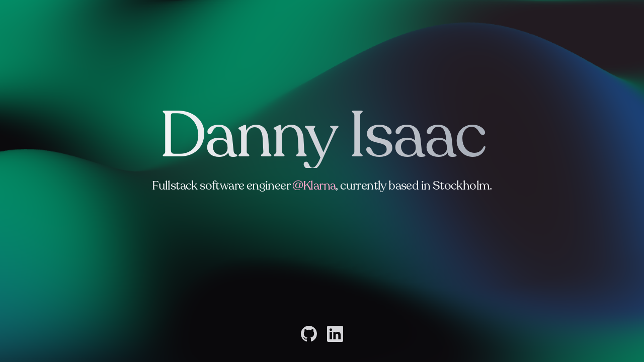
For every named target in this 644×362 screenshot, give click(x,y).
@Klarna (314, 186)
